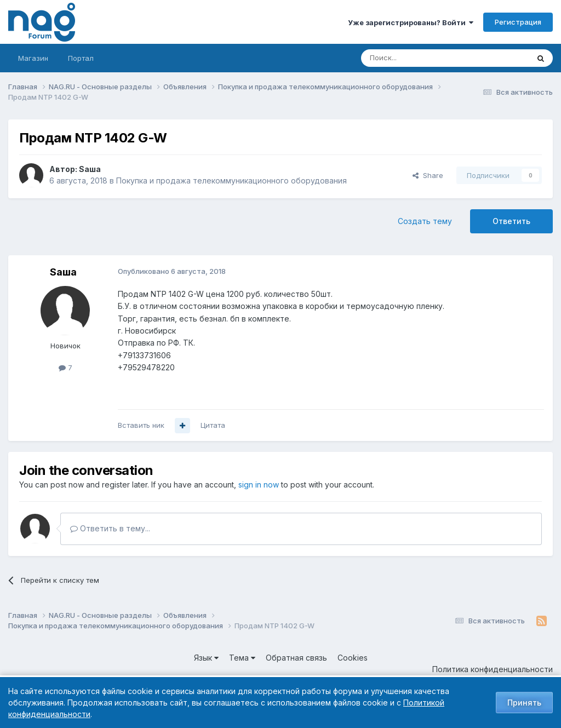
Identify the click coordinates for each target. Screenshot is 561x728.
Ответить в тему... (110, 528)
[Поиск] (415, 58)
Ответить (511, 221)
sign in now (259, 485)
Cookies (353, 658)
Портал (81, 58)
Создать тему (425, 221)
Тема (242, 658)
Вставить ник (141, 425)
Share (428, 175)
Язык (206, 658)
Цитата (213, 425)
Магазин (33, 58)
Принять (524, 703)
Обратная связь (296, 658)
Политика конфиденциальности (493, 669)
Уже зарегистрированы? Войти (411, 22)
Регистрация (518, 22)
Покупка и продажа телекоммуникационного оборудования (231, 180)
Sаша (90, 169)
